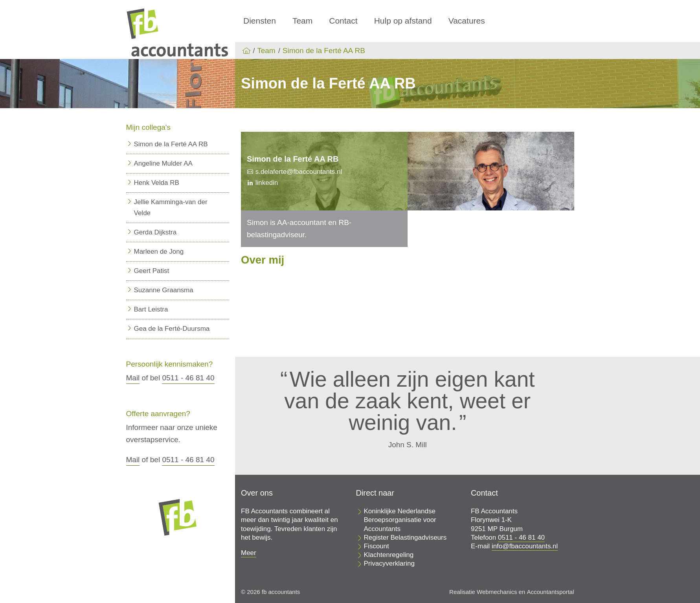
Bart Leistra (151, 309)
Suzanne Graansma (164, 290)
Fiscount (376, 546)
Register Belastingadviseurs (405, 538)
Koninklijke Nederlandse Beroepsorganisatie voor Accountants (400, 520)
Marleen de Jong (159, 252)
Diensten (260, 21)
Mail (133, 378)
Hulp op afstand (403, 21)
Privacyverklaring (389, 563)
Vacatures (467, 21)
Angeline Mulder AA (163, 163)
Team (302, 21)
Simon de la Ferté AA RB (324, 51)
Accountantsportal (550, 592)
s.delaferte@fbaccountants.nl (298, 172)
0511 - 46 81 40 (188, 378)
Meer (249, 553)
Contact (343, 21)
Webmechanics (497, 592)
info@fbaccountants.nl (525, 546)
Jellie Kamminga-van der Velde (171, 207)
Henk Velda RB (157, 183)
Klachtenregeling (389, 555)
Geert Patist (152, 271)
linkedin (266, 183)
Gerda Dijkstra (155, 232)
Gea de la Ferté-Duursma (172, 329)
